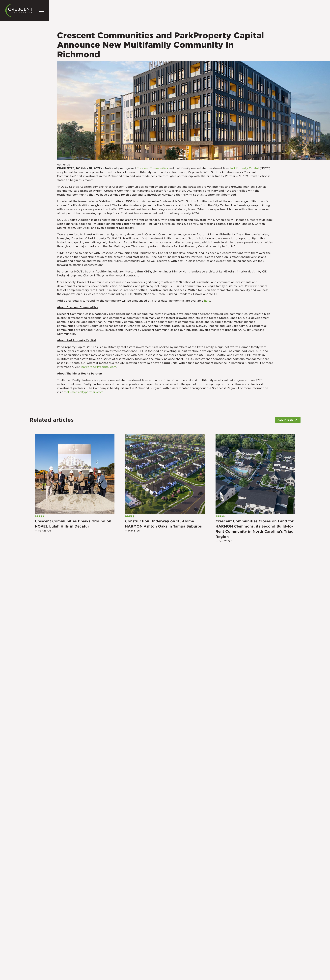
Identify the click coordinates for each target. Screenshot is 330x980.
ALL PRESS (285, 420)
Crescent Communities (152, 168)
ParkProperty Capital (244, 168)
